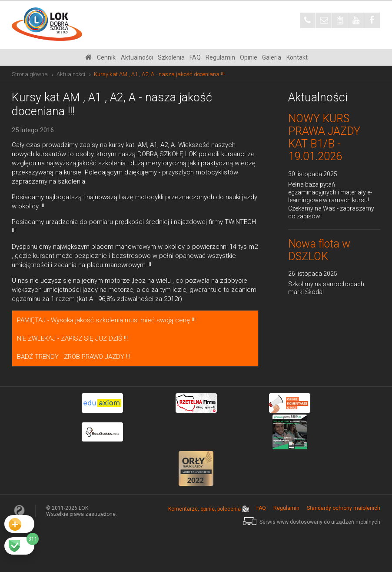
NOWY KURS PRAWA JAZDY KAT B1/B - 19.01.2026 (324, 137)
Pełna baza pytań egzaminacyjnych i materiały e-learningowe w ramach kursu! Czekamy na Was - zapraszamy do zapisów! (331, 200)
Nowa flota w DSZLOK (319, 250)
